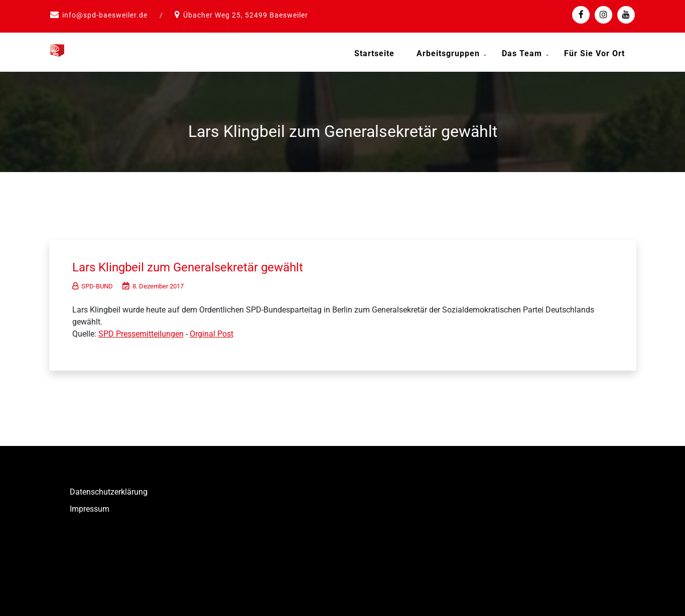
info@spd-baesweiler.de (105, 15)
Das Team (522, 53)
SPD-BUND (93, 284)
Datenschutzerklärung (109, 490)
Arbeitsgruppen (448, 53)
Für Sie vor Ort (594, 53)
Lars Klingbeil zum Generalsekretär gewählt (197, 265)
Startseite (374, 53)
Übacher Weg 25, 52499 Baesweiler (246, 15)
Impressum (90, 507)
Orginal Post (212, 332)
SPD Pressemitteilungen (141, 332)
